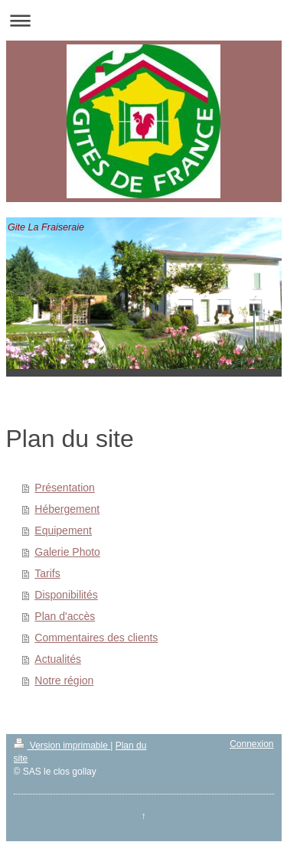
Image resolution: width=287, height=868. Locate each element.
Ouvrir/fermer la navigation (143, 20)
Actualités (58, 659)
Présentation (65, 488)
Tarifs (47, 573)
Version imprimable (62, 746)
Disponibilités (66, 595)
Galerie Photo (67, 552)
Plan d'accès (65, 616)
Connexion (251, 744)
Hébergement (67, 509)
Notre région (64, 680)
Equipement (63, 530)
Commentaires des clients (96, 638)
